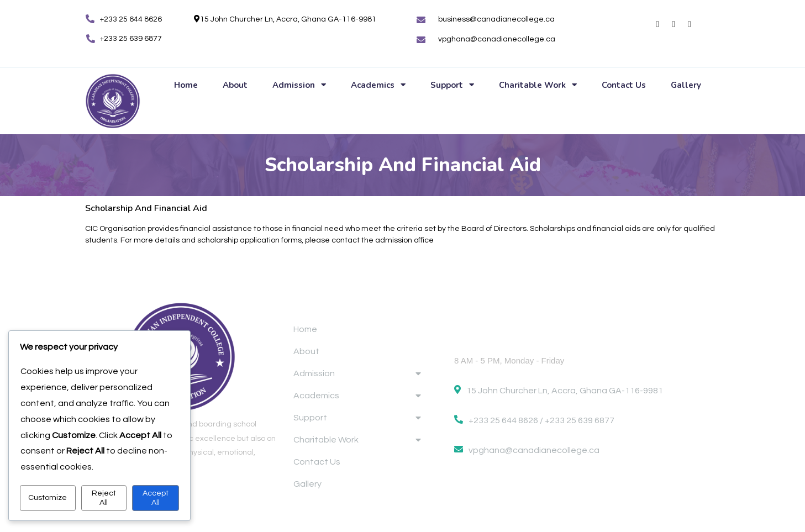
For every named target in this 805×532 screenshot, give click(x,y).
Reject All (104, 498)
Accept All (156, 498)
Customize (48, 498)
